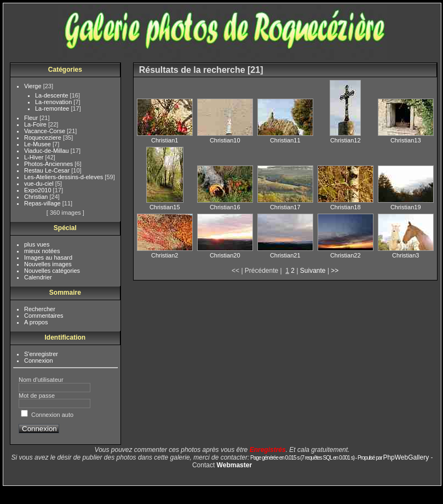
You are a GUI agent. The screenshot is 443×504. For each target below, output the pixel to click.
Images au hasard (48, 257)
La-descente (53, 95)
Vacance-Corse (45, 131)
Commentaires (44, 316)
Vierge (34, 86)
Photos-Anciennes (49, 164)
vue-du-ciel (40, 184)
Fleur (32, 118)
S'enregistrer (41, 354)
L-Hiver (35, 157)
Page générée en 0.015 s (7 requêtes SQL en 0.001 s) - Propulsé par (316, 458)
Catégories (65, 70)
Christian (37, 197)
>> (335, 271)
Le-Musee (38, 144)
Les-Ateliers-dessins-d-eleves (64, 177)
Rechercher (40, 309)
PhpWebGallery (406, 457)
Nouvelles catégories (52, 271)
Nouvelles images (48, 264)
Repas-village (43, 203)
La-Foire (36, 124)
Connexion (39, 360)
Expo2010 (39, 190)
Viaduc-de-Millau (47, 151)
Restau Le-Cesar (48, 170)
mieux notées (42, 251)
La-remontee (53, 108)
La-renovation (54, 102)
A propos (36, 322)
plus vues (37, 244)
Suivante (313, 271)
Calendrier (38, 277)
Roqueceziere (44, 138)
